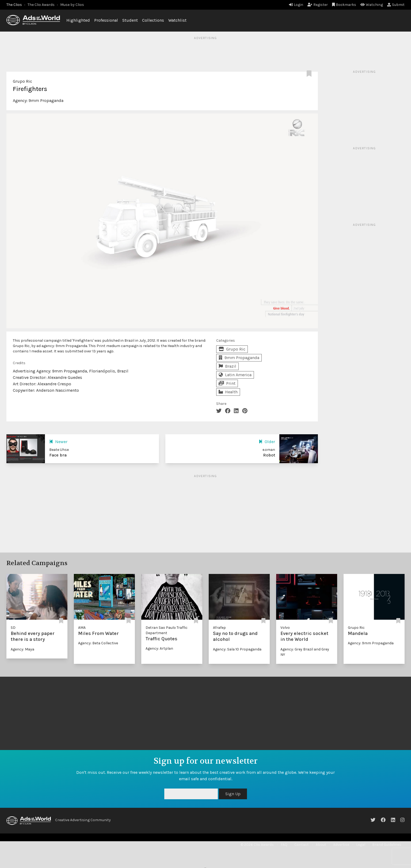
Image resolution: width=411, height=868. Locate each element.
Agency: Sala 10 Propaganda (237, 649)
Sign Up (233, 794)
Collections (153, 20)
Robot (269, 455)
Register (318, 5)
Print (227, 383)
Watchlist (177, 20)
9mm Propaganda (46, 100)
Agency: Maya (22, 649)
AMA (82, 628)
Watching (372, 5)
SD (13, 628)
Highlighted (78, 20)
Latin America (235, 375)
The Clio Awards (41, 5)
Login (296, 5)
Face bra (58, 455)
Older (267, 442)
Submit (396, 5)
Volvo (285, 628)
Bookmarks (344, 5)
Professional (106, 20)
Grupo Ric (22, 81)
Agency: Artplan (159, 648)
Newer (58, 442)
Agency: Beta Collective (98, 643)
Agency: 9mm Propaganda (371, 643)
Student (130, 20)
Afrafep (219, 628)
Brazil (227, 366)
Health (228, 392)
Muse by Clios (72, 5)
